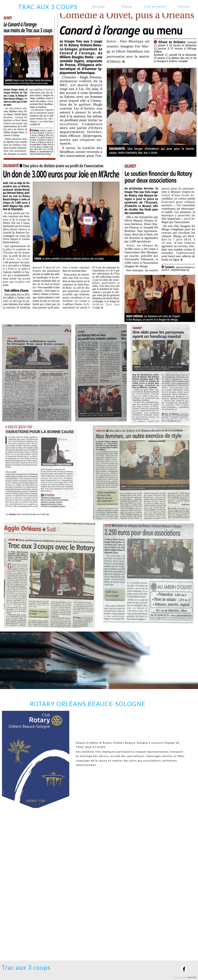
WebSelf (192, 978)
